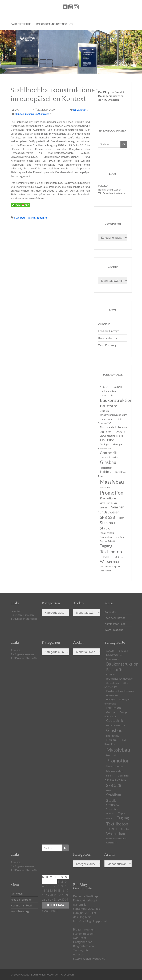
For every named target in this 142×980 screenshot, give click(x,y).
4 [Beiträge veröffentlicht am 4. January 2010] (43, 886)
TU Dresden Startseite (112, 193)
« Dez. (45, 911)
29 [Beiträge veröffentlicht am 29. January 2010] (59, 899)
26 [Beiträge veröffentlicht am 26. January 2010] (47, 899)
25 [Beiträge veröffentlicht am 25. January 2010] (44, 899)
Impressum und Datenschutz (55, 24)
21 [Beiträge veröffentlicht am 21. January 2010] (55, 895)
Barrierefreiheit (21, 24)
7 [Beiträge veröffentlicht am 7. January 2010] (54, 886)
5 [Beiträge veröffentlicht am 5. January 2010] (47, 886)
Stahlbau (19, 114)
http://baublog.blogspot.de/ (90, 921)
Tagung (31, 217)
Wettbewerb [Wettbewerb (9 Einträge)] (106, 571)
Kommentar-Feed (109, 338)
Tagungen (42, 217)
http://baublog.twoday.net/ (89, 958)
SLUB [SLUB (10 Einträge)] (122, 518)
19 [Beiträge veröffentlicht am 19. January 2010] (47, 895)
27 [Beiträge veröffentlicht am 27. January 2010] (51, 899)
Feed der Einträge (109, 331)
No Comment (78, 110)
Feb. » (54, 911)
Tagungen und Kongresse (37, 114)
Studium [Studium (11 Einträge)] (120, 537)
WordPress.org (107, 345)
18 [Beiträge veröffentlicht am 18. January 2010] (44, 895)
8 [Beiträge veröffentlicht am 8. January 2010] (58, 886)
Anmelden (104, 324)
